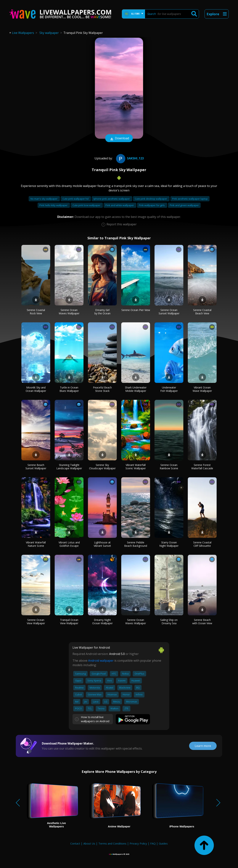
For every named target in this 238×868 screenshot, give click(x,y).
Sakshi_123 (129, 158)
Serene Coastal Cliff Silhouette (202, 544)
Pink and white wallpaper (120, 205)
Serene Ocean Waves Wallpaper (69, 312)
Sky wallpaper (49, 33)
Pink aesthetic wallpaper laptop (190, 199)
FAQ (153, 843)
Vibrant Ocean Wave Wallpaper (202, 389)
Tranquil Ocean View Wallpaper (69, 622)
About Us (89, 843)
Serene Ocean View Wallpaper (36, 622)
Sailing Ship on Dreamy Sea (169, 622)
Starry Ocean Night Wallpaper (169, 544)
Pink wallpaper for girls (152, 205)
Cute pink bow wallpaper (87, 205)
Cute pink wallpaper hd (76, 199)
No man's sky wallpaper (44, 199)
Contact (75, 843)
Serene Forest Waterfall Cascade (202, 467)
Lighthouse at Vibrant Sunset (102, 544)
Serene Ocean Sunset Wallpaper (169, 312)
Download (119, 139)
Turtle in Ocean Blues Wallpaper (69, 389)
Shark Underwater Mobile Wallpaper (136, 389)
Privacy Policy (138, 843)
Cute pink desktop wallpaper (151, 199)
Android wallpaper (101, 661)
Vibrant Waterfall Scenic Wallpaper (136, 467)
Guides (163, 843)
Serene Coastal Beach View (202, 312)
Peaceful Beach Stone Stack (102, 389)
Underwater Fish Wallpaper (169, 389)
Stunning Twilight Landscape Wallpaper (69, 467)
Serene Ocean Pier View (136, 310)
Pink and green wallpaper (184, 205)
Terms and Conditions (112, 843)
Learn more (203, 746)
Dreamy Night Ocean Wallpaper (102, 622)
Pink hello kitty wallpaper (54, 205)
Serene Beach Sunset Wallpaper (36, 467)
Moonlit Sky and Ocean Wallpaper (36, 389)
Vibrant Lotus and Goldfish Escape (69, 544)
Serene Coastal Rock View (36, 312)
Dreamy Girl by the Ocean (102, 312)
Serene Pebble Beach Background (136, 544)
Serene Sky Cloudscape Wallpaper (102, 467)
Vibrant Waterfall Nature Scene (36, 544)
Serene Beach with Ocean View (202, 622)
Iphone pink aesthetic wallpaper (112, 199)
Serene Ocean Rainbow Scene (169, 467)
